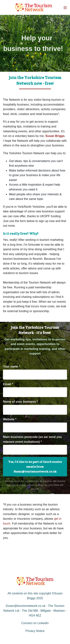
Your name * (12, 367)
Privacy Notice (35, 631)
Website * (10, 419)
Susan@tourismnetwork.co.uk (25, 606)
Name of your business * (20, 402)
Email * (8, 384)
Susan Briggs (55, 136)
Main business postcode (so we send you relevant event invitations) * (32, 439)
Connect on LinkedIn (35, 623)
